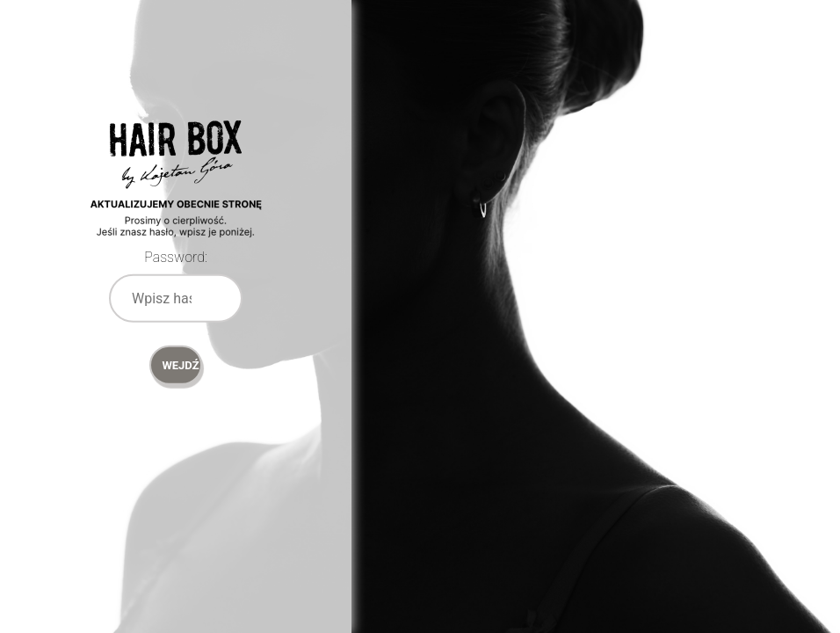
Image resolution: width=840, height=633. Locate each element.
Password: (176, 257)
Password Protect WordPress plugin (176, 202)
